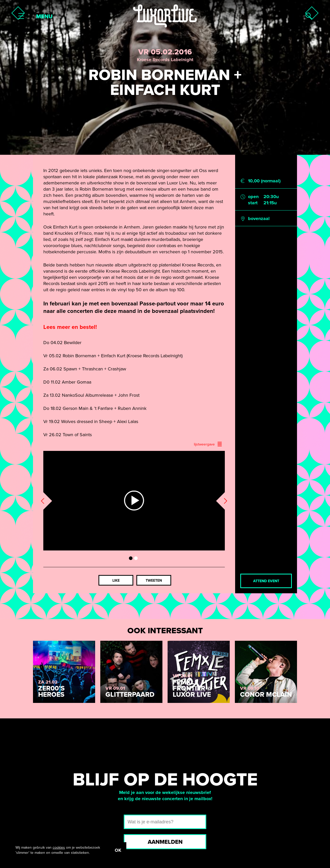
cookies (59, 847)
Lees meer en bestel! (70, 327)
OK (118, 850)
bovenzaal (259, 218)
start (253, 203)
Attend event (266, 581)
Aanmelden (165, 842)
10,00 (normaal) (264, 181)
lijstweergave (208, 444)
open (253, 197)
